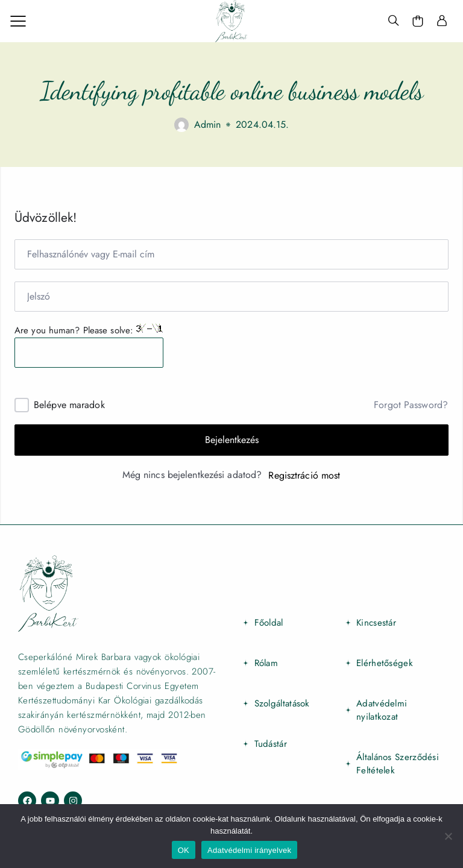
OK (184, 850)
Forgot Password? (411, 405)
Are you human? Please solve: (89, 346)
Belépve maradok (69, 405)
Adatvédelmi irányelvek (249, 850)
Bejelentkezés (232, 440)
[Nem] (448, 836)
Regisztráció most (304, 476)
